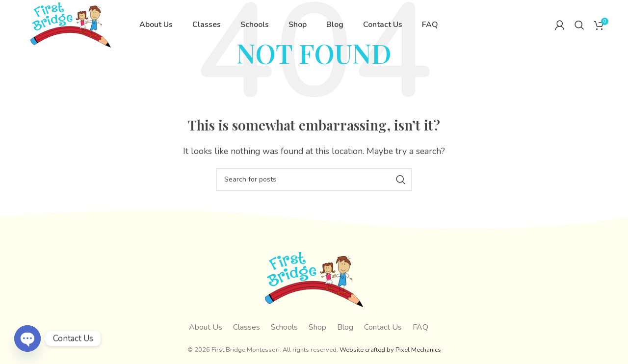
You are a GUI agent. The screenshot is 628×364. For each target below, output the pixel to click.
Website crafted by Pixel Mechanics (390, 350)
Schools (284, 327)
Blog (345, 327)
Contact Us (383, 327)
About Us (206, 327)
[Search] (579, 32)
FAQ (420, 327)
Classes (247, 327)
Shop (317, 327)
